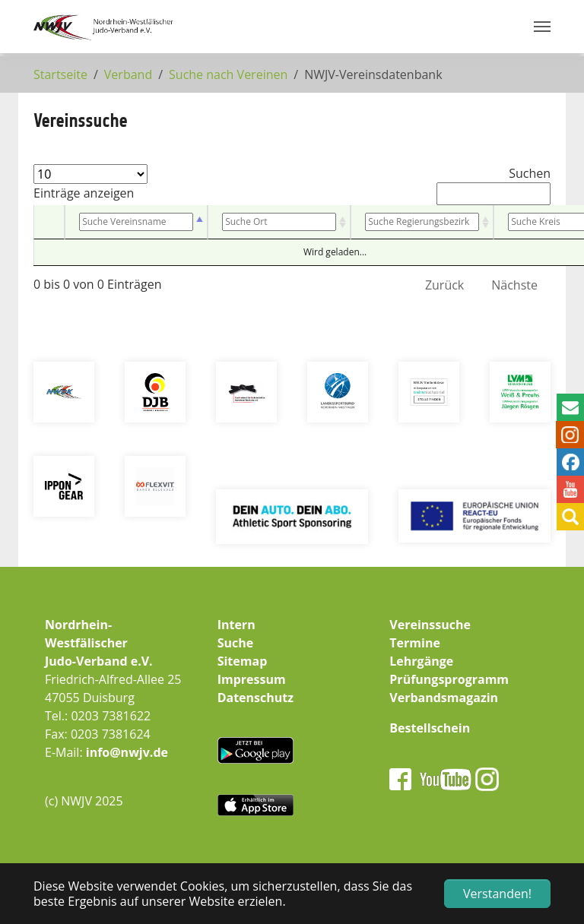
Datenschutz (255, 698)
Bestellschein (430, 728)
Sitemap (243, 661)
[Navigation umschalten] (542, 27)
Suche (236, 643)
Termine (415, 643)
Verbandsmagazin (444, 698)
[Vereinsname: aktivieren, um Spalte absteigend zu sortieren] (136, 222)
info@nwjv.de (127, 752)
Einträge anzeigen (90, 183)
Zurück (444, 285)
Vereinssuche (430, 625)
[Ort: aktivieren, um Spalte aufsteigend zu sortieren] (279, 222)
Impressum (252, 679)
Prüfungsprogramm (449, 679)
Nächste (514, 285)
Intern (236, 625)
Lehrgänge (421, 661)
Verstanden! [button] (497, 894)
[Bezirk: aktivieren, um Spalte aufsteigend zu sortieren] (422, 222)
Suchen (494, 185)
